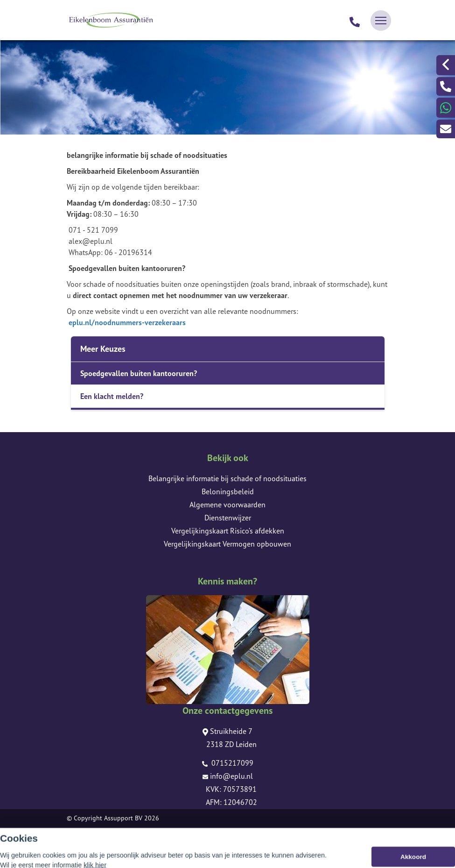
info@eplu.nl (228, 776)
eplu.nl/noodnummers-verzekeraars (127, 322)
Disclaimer (81, 844)
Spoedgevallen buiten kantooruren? (139, 373)
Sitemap (78, 831)
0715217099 (228, 763)
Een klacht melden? (112, 396)
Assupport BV (123, 818)
